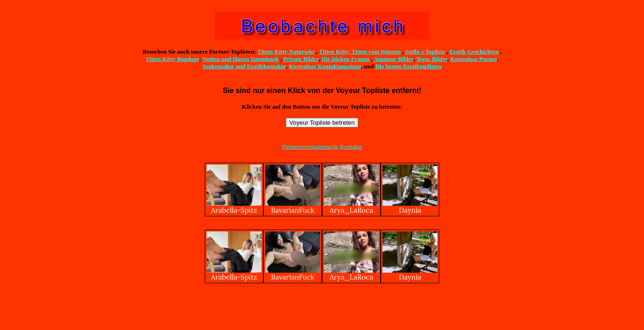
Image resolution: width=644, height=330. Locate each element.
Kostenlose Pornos (474, 59)
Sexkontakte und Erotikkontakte (244, 66)
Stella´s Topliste (425, 52)
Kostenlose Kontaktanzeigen (325, 66)
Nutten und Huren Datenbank (241, 59)
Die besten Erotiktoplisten (409, 66)
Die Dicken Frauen (346, 59)
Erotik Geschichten (474, 52)
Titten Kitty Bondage (173, 59)
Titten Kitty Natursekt (286, 52)
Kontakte (351, 146)
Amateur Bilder (393, 59)
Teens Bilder (431, 59)
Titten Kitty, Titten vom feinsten (360, 52)
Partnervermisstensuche (310, 146)
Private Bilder (301, 59)
